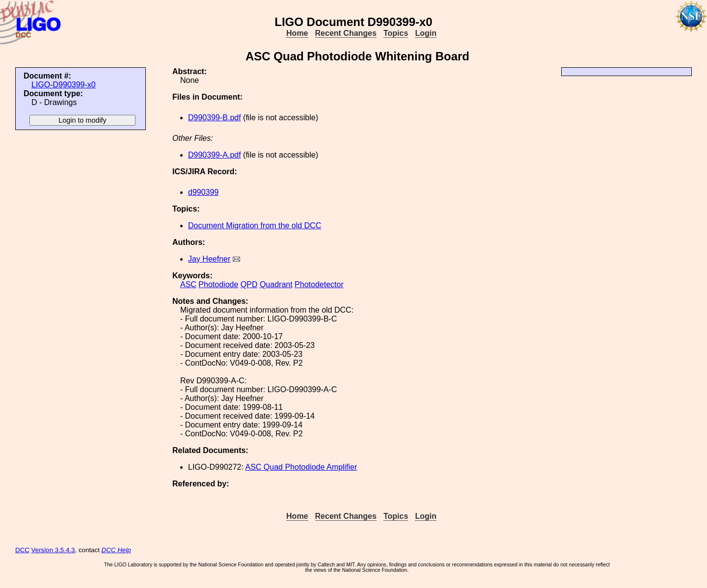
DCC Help (116, 550)
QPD (249, 284)
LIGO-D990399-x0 (64, 85)
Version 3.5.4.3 (53, 550)
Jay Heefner (209, 259)
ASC (188, 284)
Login (426, 33)
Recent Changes (346, 33)
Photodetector (319, 284)
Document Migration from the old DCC (255, 226)
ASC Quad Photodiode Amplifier (301, 467)
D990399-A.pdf (215, 155)
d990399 (203, 192)
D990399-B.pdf (215, 118)
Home (297, 33)
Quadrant (276, 284)
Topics (396, 33)
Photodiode (218, 284)
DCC (22, 550)
